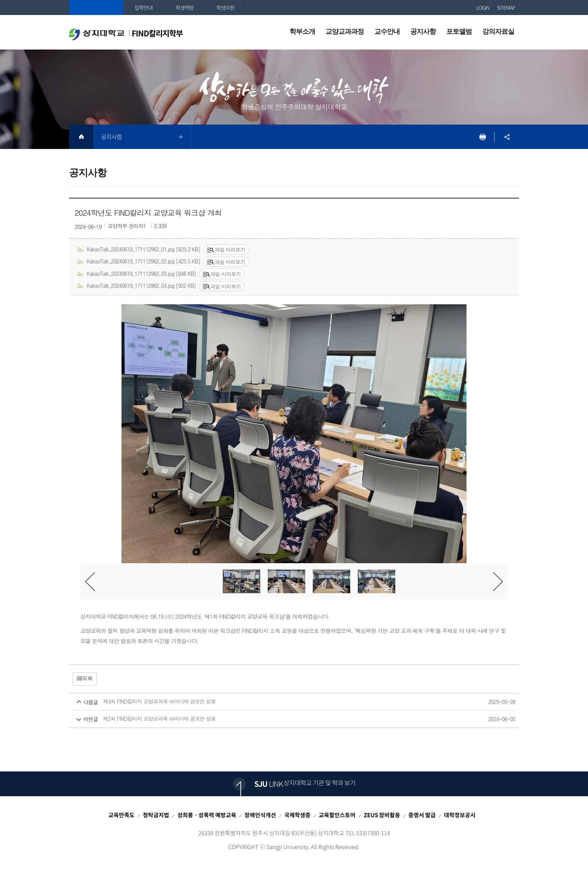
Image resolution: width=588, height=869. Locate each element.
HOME (81, 137)
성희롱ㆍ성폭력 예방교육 (207, 815)
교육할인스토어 (337, 815)
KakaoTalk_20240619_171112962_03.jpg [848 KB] (136, 274)
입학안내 (144, 8)
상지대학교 (96, 8)
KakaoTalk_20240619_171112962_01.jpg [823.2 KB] (138, 250)
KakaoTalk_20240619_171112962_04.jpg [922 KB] (136, 286)
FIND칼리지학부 (126, 34)
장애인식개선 (260, 815)
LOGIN (483, 8)
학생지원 (225, 8)
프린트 (482, 137)
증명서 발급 (422, 815)
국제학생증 (297, 815)
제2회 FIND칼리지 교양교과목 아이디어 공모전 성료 (280, 719)
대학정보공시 (460, 815)
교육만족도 (121, 815)
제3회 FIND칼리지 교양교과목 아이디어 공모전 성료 (280, 702)
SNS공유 (507, 137)
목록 (85, 678)
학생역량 (184, 8)
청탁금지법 (156, 815)
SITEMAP (506, 8)
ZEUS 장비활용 (382, 815)
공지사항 (111, 137)
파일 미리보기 (226, 250)
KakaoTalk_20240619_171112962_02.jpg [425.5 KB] (138, 262)
